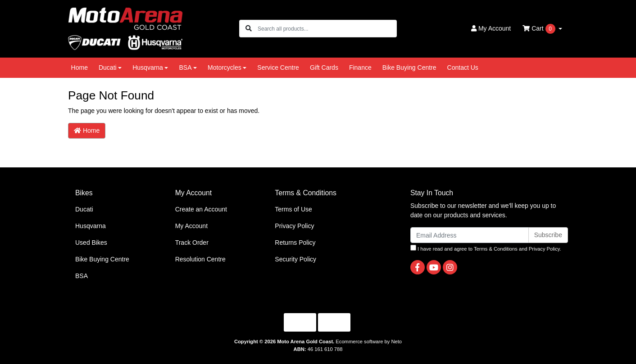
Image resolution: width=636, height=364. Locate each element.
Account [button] (491, 28)
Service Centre (278, 67)
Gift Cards (324, 67)
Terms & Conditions (496, 249)
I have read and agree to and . (486, 248)
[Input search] (327, 29)
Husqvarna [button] (148, 67)
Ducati (84, 209)
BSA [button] (185, 67)
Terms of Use (293, 209)
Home (79, 67)
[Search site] (249, 29)
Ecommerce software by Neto (369, 342)
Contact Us (463, 67)
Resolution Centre (200, 259)
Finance (360, 67)
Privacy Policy (294, 226)
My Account (191, 226)
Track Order (192, 243)
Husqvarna (91, 226)
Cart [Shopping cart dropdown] (540, 29)
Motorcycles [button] (225, 67)
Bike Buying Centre (409, 67)
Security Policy (295, 259)
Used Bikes (91, 243)
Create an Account (201, 209)
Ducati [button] (108, 67)
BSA (82, 276)
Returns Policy (295, 243)
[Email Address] (470, 235)
